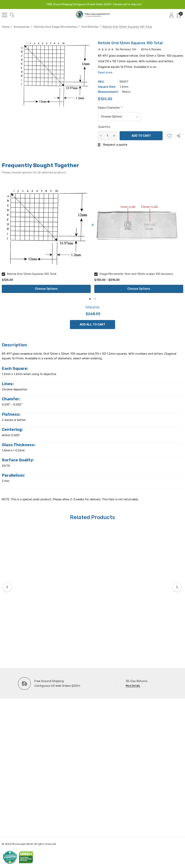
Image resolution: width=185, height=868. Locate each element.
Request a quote (115, 145)
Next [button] (177, 587)
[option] (46, 237)
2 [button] (95, 299)
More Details (133, 686)
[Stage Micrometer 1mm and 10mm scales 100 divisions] (139, 225)
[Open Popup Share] (178, 136)
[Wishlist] (169, 136)
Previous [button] (7, 587)
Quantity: (104, 127)
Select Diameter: (110, 108)
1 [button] (90, 299)
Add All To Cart (92, 324)
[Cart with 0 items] (179, 15)
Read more (105, 72)
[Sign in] (172, 15)
